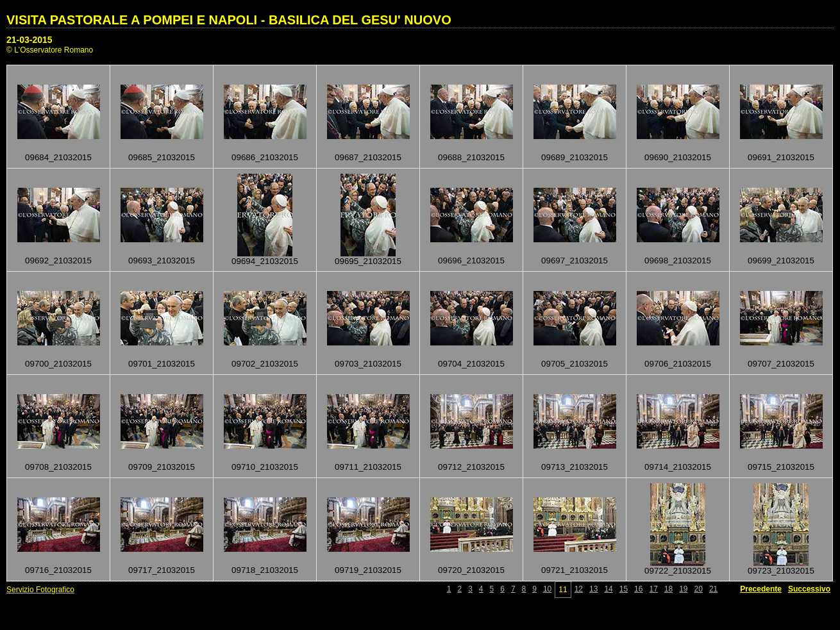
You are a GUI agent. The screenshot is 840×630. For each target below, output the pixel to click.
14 (608, 589)
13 (593, 589)
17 (653, 589)
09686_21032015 (265, 157)
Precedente (761, 589)
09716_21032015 (58, 570)
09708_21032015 (58, 467)
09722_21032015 (678, 571)
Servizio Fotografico (40, 590)
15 (624, 589)
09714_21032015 (678, 467)
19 (683, 589)
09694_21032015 (265, 261)
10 (547, 589)
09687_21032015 (368, 157)
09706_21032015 (678, 364)
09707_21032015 (781, 364)
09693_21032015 (162, 261)
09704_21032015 (471, 364)
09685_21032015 (162, 157)
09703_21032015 (368, 364)
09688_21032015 (471, 157)
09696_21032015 (471, 261)
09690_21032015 (678, 157)
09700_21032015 (58, 364)
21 (713, 589)
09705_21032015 (575, 364)
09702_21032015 (265, 364)
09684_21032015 (58, 157)
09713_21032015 (575, 467)
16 (638, 589)
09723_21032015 (781, 571)
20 (699, 589)
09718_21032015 (265, 570)
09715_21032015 (781, 467)
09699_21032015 (781, 261)
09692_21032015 (58, 261)
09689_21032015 (575, 157)
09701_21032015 (162, 364)
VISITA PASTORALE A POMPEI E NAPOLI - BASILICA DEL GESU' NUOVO (229, 20)
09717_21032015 (162, 570)
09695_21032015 (368, 261)
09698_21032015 (678, 261)
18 (668, 589)
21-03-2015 (29, 40)
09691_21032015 (781, 157)
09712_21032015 (471, 467)
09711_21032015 (368, 467)
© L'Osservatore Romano (50, 50)
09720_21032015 (471, 570)
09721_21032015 (575, 570)
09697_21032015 (575, 261)
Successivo (809, 589)
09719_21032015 (368, 570)
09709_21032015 (162, 467)
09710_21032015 (265, 467)
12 (579, 589)
